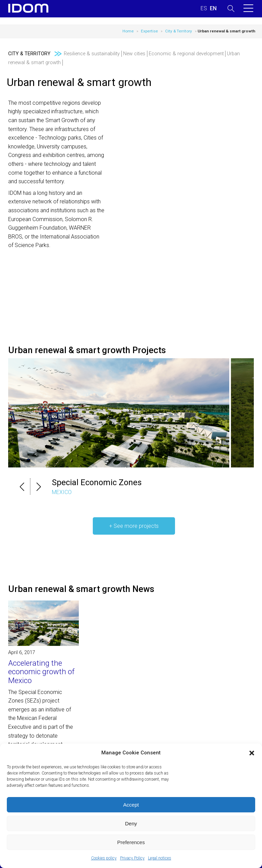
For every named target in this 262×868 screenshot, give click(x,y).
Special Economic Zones (97, 482)
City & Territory (179, 31)
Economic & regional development (186, 54)
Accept (131, 805)
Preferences (131, 842)
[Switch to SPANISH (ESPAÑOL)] (204, 9)
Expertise (149, 31)
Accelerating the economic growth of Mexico (41, 672)
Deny (131, 823)
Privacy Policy (132, 858)
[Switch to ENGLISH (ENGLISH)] (213, 9)
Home (128, 31)
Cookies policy (104, 858)
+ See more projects (134, 526)
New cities (134, 54)
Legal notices (160, 858)
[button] (252, 753)
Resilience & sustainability (92, 54)
